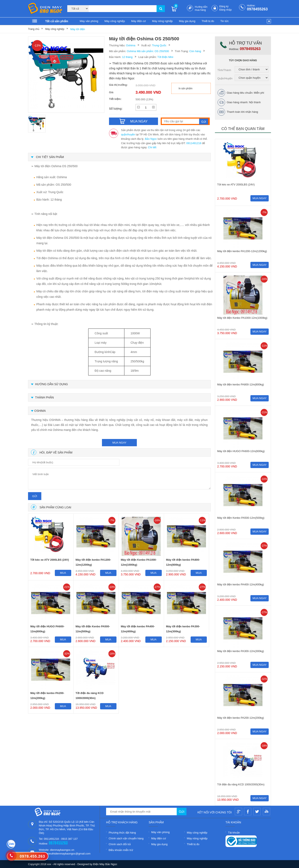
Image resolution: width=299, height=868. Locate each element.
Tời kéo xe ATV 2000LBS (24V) (50, 560)
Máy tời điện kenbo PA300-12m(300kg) (183, 629)
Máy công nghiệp (115, 21)
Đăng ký (224, 6)
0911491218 (194, 143)
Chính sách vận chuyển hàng (126, 838)
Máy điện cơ (139, 21)
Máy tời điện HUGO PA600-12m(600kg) (47, 629)
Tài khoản (234, 833)
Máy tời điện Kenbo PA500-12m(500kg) (93, 629)
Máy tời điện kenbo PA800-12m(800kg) (183, 562)
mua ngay (119, 443)
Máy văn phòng (89, 21)
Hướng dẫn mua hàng (201, 8)
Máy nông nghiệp (162, 21)
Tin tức (224, 21)
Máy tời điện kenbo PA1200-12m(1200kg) (93, 562)
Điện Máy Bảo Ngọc (105, 864)
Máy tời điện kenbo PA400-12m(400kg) (138, 629)
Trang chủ (34, 29)
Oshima (131, 45)
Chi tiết (152, 147)
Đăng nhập (226, 10)
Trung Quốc (159, 45)
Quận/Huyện (225, 78)
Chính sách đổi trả (120, 844)
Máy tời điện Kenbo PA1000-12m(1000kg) (139, 562)
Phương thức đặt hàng (122, 833)
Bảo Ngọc (151, 139)
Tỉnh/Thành (224, 70)
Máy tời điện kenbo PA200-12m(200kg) (47, 696)
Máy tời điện (78, 29)
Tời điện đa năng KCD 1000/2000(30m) (90, 696)
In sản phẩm (186, 88)
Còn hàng (195, 51)
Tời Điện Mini (165, 57)
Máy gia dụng (187, 21)
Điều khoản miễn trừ (121, 850)
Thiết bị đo (208, 21)
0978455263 (257, 9)
